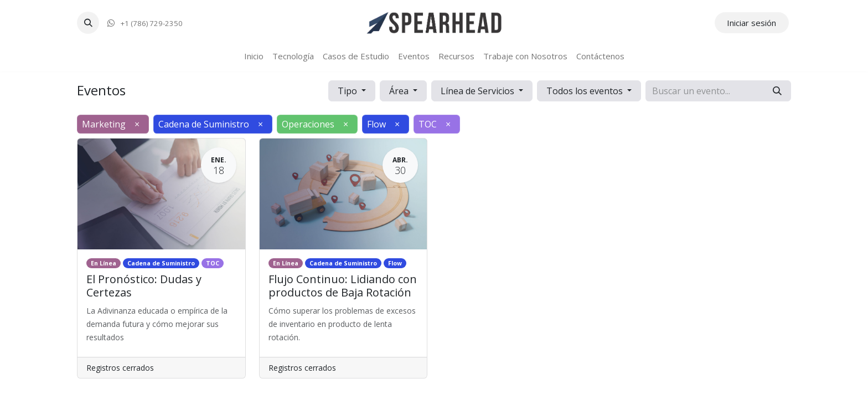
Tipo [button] (348, 91)
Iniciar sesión (751, 23)
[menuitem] (254, 56)
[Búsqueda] (777, 91)
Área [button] (400, 91)
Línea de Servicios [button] (479, 91)
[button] (88, 23)
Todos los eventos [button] (586, 91)
